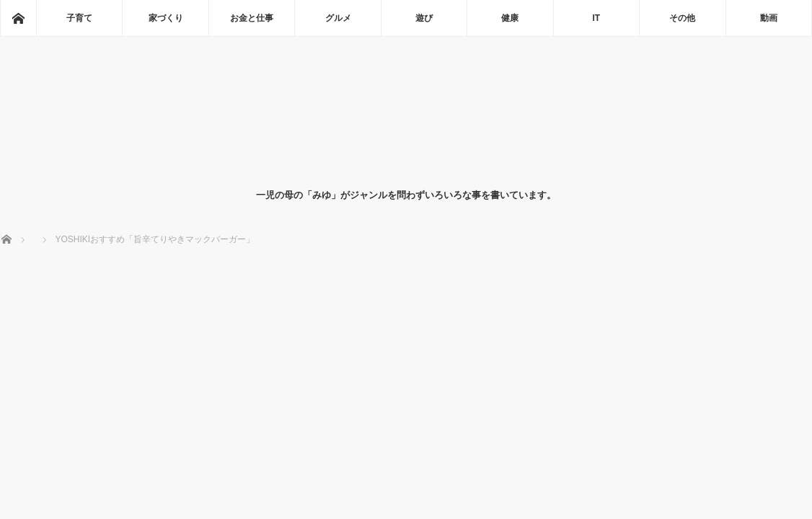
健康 (510, 18)
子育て (79, 18)
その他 (682, 18)
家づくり (166, 18)
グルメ (338, 18)
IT (597, 18)
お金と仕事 (252, 18)
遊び (424, 18)
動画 (769, 18)
